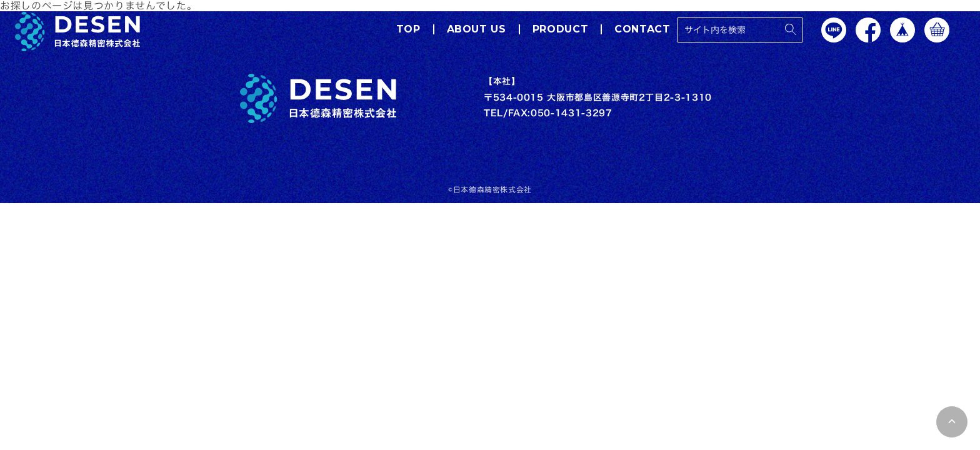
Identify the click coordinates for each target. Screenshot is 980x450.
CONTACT (642, 30)
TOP (408, 30)
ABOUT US (476, 30)
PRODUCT (560, 30)
